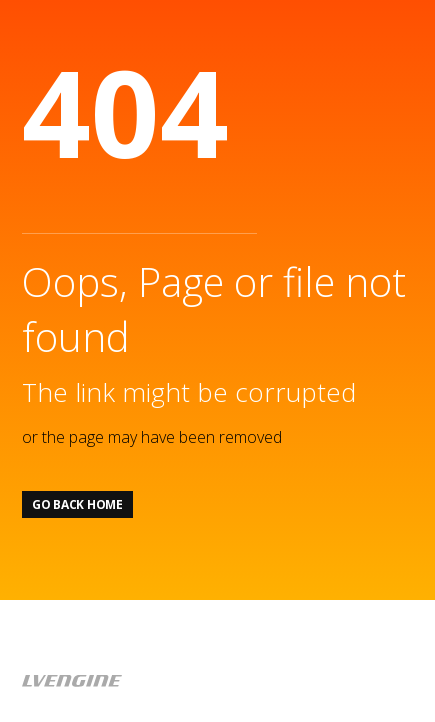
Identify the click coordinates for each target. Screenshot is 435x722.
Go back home (77, 504)
